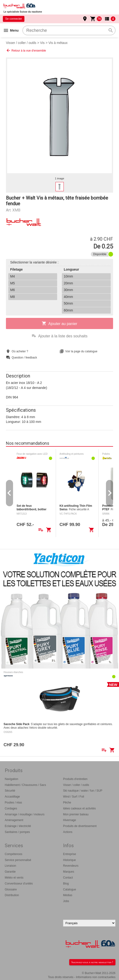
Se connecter (14, 19)
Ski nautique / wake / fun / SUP (83, 791)
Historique (69, 860)
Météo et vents (14, 878)
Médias (68, 895)
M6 (12, 290)
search (111, 30)
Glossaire (11, 889)
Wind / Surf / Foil (74, 797)
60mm (68, 310)
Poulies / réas (13, 803)
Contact (68, 878)
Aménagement (14, 820)
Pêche (67, 803)
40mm (68, 297)
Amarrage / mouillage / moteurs (25, 814)
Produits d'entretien (75, 779)
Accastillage (12, 797)
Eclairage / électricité (18, 826)
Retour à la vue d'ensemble (26, 50)
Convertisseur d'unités (19, 884)
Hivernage (70, 820)
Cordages (11, 808)
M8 (12, 297)
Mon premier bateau (76, 814)
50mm (68, 303)
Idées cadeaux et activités (79, 808)
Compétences (14, 854)
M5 (12, 283)
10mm (68, 276)
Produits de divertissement (80, 826)
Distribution (12, 895)
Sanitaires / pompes (17, 832)
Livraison (10, 866)
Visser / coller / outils (21, 43)
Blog (66, 884)
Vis (42, 43)
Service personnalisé (18, 860)
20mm (68, 283)
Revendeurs (71, 866)
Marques (69, 872)
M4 (12, 276)
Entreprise (70, 854)
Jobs (66, 901)
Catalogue (70, 889)
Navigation (11, 779)
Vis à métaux (58, 43)
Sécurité (10, 791)
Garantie (10, 872)
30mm (68, 290)
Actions (68, 832)
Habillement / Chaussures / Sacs (25, 785)
